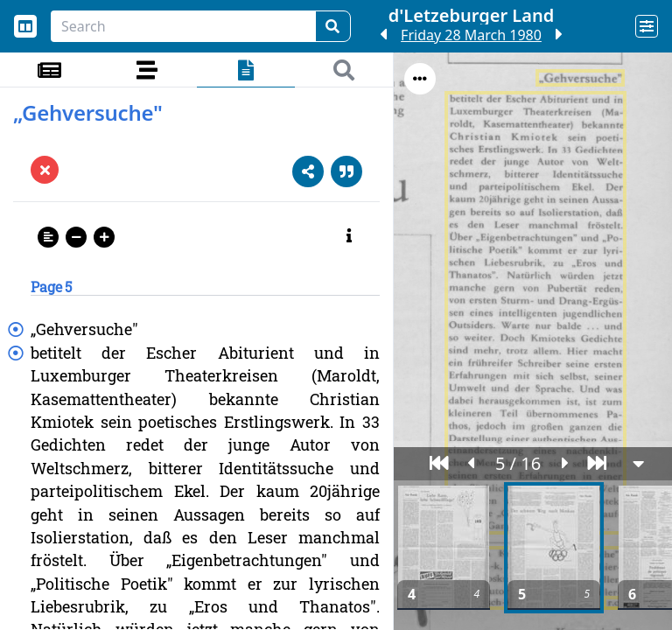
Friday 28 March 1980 (471, 35)
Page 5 (51, 287)
